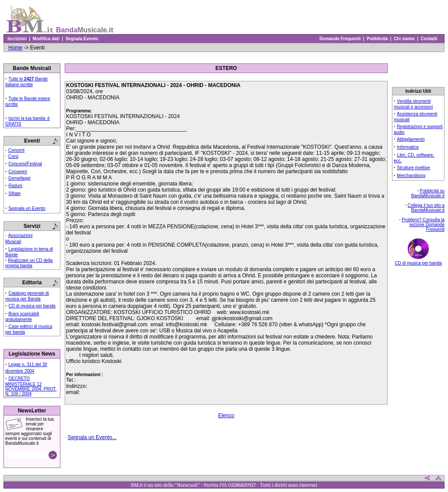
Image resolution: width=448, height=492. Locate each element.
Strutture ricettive (413, 168)
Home (15, 48)
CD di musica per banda (32, 306)
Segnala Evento (82, 39)
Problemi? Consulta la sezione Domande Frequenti (423, 225)
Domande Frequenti (340, 39)
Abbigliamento (411, 139)
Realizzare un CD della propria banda (29, 263)
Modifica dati (46, 39)
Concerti (16, 150)
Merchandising (411, 176)
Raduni (15, 186)
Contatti (429, 39)
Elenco (226, 415)
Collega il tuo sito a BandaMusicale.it (426, 208)
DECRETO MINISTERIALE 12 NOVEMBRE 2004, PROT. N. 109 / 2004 (31, 386)
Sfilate (14, 194)
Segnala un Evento (27, 208)
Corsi (13, 156)
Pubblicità (377, 39)
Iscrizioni (17, 39)
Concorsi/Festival (25, 164)
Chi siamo (404, 39)
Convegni (17, 172)
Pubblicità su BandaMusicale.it (428, 193)
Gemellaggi (19, 178)
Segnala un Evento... (92, 437)
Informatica (408, 147)
